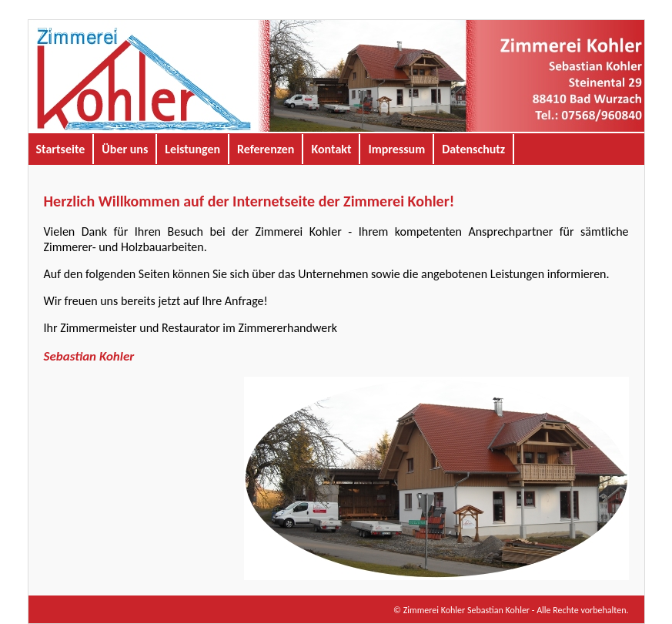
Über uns (125, 149)
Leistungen (192, 149)
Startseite (61, 149)
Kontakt (331, 149)
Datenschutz (473, 149)
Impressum (396, 149)
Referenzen (266, 149)
